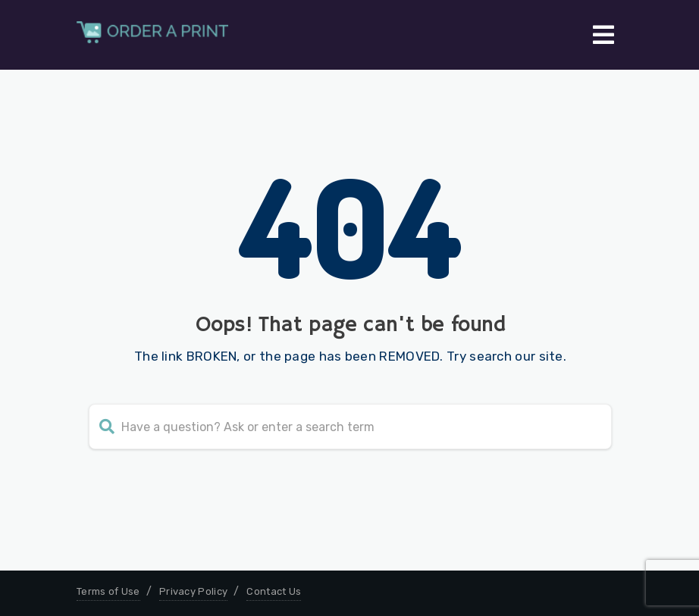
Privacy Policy (193, 591)
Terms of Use (108, 591)
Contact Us (274, 591)
